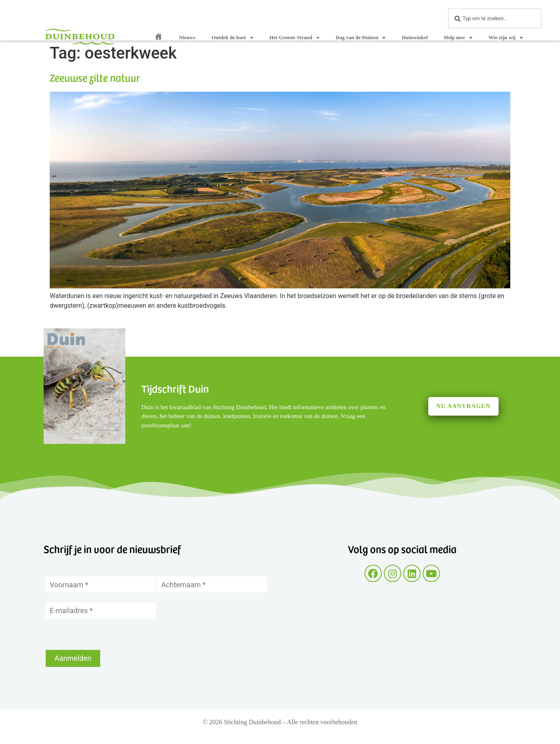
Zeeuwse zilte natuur (95, 77)
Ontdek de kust (232, 38)
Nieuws (187, 37)
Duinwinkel (415, 37)
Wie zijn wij (506, 38)
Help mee (458, 38)
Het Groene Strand (295, 38)
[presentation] (107, 634)
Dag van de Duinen (361, 38)
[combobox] (495, 18)
